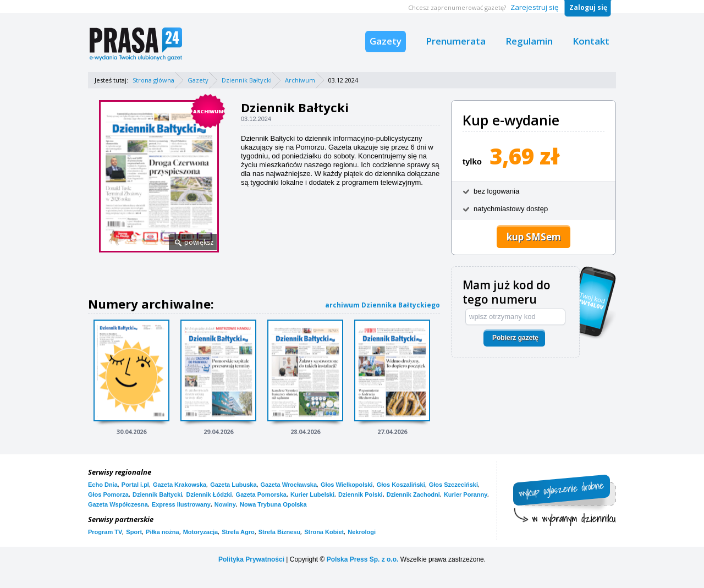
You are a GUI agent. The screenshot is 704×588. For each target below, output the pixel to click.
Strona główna (153, 80)
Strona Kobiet (324, 532)
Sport (134, 532)
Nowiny (225, 504)
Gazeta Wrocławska (289, 485)
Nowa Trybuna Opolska (273, 504)
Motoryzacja (201, 532)
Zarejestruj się (534, 7)
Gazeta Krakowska (180, 485)
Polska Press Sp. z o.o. (363, 559)
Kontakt (591, 41)
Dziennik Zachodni (413, 494)
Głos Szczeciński (453, 485)
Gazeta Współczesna (118, 504)
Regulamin (529, 41)
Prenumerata (456, 41)
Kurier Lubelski (312, 494)
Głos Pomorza (108, 494)
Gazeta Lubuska (233, 485)
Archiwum (300, 80)
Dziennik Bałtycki (247, 80)
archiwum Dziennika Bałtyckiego (383, 305)
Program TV (105, 532)
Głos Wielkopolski (347, 485)
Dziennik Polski (361, 494)
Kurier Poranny (466, 494)
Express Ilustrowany (181, 504)
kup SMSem (534, 237)
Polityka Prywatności (251, 559)
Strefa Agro (238, 532)
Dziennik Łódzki (209, 494)
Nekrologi (362, 532)
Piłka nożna (163, 532)
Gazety (386, 41)
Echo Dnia (103, 485)
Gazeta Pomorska (261, 494)
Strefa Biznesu (279, 532)
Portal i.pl (135, 485)
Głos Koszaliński (401, 485)
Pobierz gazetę (515, 338)
